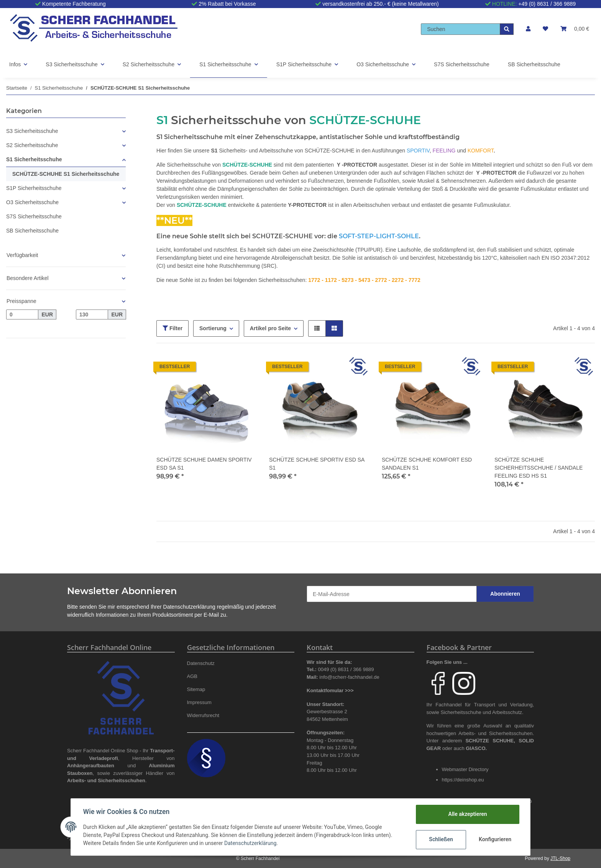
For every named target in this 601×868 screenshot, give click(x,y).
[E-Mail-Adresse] (392, 594)
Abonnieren (505, 594)
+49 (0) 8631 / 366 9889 (547, 4)
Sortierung (213, 328)
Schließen (441, 839)
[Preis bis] (92, 314)
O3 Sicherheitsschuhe (32, 202)
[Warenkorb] (575, 29)
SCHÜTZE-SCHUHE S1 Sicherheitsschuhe (66, 174)
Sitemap (196, 689)
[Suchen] (461, 29)
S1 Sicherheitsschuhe (34, 159)
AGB (192, 676)
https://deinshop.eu (463, 780)
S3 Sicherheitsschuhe (32, 131)
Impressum (199, 702)
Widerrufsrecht (203, 715)
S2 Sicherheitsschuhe (32, 145)
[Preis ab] (22, 314)
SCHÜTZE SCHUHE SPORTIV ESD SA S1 (317, 464)
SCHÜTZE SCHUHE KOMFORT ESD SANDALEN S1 (427, 464)
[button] (528, 29)
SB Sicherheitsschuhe (32, 231)
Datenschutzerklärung (189, 607)
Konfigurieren (495, 839)
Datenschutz (201, 663)
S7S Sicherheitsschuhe (34, 216)
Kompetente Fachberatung (74, 4)
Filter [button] (172, 328)
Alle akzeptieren (467, 814)
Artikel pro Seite (270, 328)
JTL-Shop (560, 858)
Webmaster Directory (465, 769)
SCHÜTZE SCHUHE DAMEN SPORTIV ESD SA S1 (204, 464)
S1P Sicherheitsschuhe (34, 188)
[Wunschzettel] (545, 29)
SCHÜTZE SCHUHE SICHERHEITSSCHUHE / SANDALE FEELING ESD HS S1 (539, 468)
